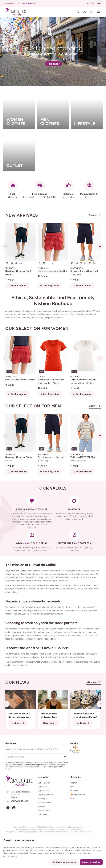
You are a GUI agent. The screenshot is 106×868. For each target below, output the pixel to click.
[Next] (100, 247)
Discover (93, 215)
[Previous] (6, 247)
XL (53, 263)
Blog (72, 798)
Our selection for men (33, 406)
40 (12, 263)
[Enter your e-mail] (37, 757)
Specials (41, 807)
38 (7, 263)
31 (81, 263)
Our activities (43, 791)
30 (77, 263)
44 (20, 263)
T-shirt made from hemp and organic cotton (51, 381)
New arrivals (22, 215)
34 (94, 263)
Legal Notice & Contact (60, 827)
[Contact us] (10, 3)
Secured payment (46, 795)
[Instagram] (14, 808)
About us (90, 3)
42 (16, 263)
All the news (92, 682)
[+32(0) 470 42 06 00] (27, 3)
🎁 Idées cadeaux (78, 794)
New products (44, 811)
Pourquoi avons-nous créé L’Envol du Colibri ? (85, 715)
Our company (44, 783)
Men (72, 787)
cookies (79, 847)
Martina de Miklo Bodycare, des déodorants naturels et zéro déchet (53, 716)
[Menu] (99, 12)
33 (90, 263)
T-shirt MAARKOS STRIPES (83, 459)
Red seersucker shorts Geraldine (53, 271)
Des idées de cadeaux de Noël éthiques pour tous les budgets (19, 716)
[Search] (78, 12)
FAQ (99, 3)
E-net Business (30, 832)
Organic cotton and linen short (85, 273)
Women (74, 783)
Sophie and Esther (17, 571)
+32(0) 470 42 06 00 (20, 801)
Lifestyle (74, 791)
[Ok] (65, 757)
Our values (42, 787)
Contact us (43, 815)
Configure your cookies (64, 862)
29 (72, 263)
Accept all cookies (91, 862)
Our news (17, 682)
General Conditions (77, 827)
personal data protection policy (31, 765)
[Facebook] (8, 808)
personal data (56, 853)
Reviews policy (44, 803)
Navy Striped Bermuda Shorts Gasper (19, 273)
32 (85, 263)
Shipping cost (44, 799)
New (9, 371)
